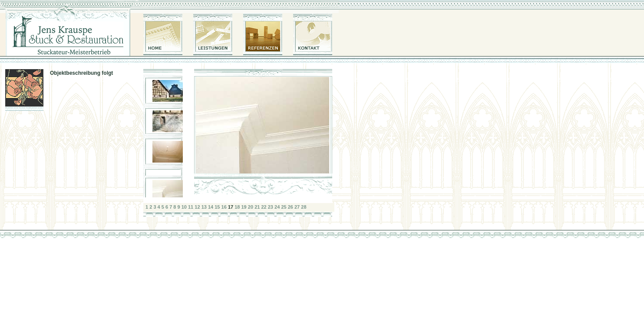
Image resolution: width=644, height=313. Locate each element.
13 (204, 207)
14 (211, 207)
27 (297, 207)
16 (224, 207)
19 (244, 207)
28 (304, 207)
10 (184, 207)
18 (237, 207)
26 (291, 207)
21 (257, 207)
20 (251, 207)
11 (191, 207)
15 (217, 207)
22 (264, 207)
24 (277, 207)
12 (197, 207)
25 (284, 207)
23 (271, 207)
